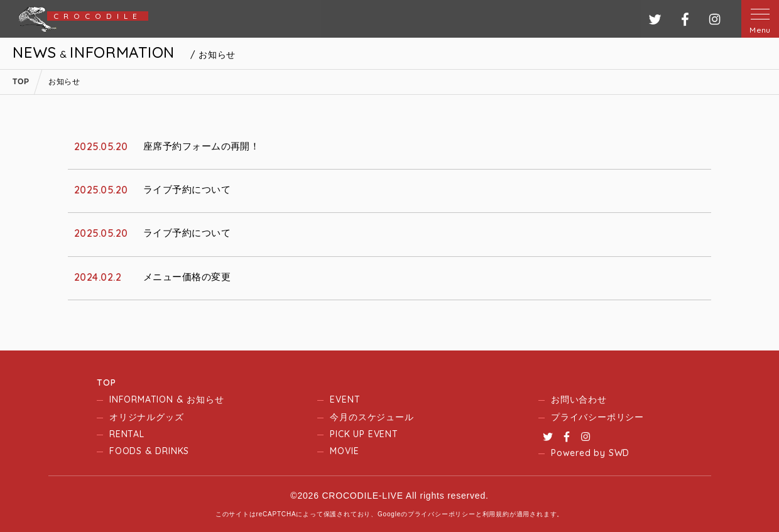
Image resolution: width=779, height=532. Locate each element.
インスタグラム (715, 19)
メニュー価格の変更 (187, 277)
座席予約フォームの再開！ (201, 146)
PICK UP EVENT (364, 434)
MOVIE (344, 451)
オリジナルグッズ (146, 417)
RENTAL (127, 434)
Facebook (567, 437)
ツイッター (655, 19)
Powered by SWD (590, 453)
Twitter (548, 437)
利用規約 (496, 514)
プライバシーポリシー (597, 417)
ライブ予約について (187, 189)
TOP (106, 383)
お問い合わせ (579, 399)
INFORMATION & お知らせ (166, 399)
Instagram (586, 437)
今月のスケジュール (372, 417)
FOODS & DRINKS (149, 451)
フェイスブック (685, 19)
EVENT (345, 399)
